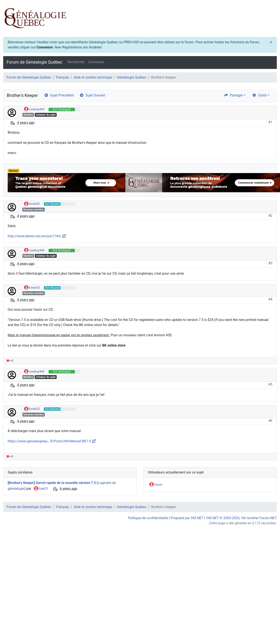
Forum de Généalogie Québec (35, 62)
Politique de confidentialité (148, 518)
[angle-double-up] (268, 631)
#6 (270, 421)
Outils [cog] (259, 95)
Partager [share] (233, 95)
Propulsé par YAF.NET (187, 518)
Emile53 (32, 204)
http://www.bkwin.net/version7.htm (37, 236)
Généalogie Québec (132, 77)
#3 (270, 263)
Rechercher (76, 62)
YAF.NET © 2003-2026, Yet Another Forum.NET (241, 518)
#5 (270, 384)
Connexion (45, 47)
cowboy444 (34, 109)
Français (63, 77)
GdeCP (41, 489)
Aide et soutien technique (93, 77)
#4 (270, 299)
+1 (10, 361)
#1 (270, 122)
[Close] (271, 42)
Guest (156, 485)
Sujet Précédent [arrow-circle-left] (59, 95)
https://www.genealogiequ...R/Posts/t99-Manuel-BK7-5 (52, 441)
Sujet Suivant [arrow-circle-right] (92, 95)
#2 (270, 216)
